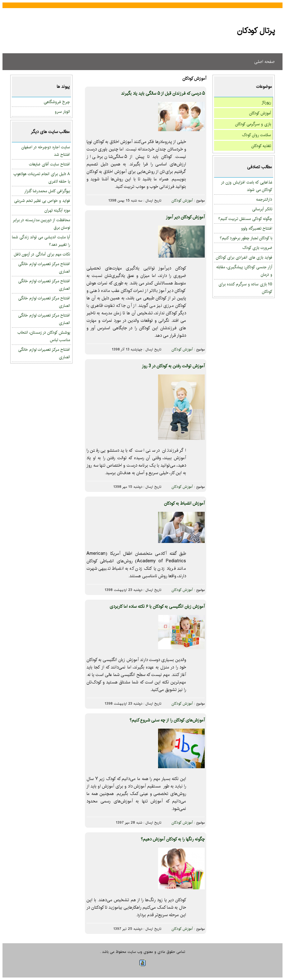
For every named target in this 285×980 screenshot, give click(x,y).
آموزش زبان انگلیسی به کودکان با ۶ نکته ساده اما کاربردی (157, 607)
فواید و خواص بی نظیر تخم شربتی (42, 201)
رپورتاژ (266, 102)
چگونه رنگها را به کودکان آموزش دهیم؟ (173, 839)
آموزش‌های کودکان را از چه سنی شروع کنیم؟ (167, 720)
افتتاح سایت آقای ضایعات (49, 164)
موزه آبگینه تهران (57, 210)
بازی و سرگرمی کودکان (253, 124)
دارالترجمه (264, 199)
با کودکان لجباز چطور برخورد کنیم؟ (246, 238)
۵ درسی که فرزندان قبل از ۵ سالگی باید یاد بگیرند (163, 93)
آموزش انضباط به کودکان (184, 503)
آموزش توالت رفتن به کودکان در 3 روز (173, 366)
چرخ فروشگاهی (57, 102)
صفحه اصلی (264, 62)
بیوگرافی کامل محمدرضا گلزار (47, 191)
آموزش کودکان (260, 113)
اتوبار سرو (62, 112)
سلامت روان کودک (257, 135)
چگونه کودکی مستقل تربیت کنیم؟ (245, 219)
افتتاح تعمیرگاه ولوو (257, 228)
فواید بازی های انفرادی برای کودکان (244, 257)
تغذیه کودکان (261, 146)
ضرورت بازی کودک (257, 248)
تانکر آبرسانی (262, 209)
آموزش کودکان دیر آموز (185, 217)
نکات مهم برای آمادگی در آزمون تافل (42, 254)
